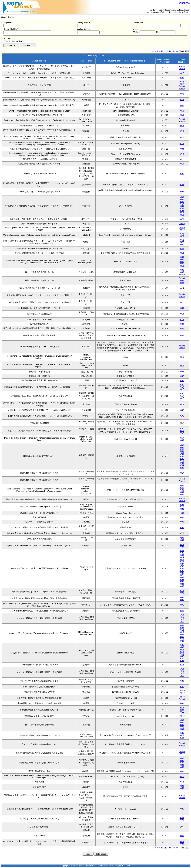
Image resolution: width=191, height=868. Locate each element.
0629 (182, 735)
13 (167, 51)
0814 (182, 253)
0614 (182, 557)
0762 (182, 461)
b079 (182, 126)
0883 (182, 192)
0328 (182, 551)
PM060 (182, 86)
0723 (182, 185)
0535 (182, 733)
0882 (182, 410)
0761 (182, 459)
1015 (182, 617)
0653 (182, 562)
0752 (182, 240)
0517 (182, 204)
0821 (182, 575)
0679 (182, 234)
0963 (182, 586)
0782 (182, 738)
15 (173, 51)
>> (177, 51)
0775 (182, 591)
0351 (182, 174)
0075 (182, 605)
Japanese (184, 3)
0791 (182, 571)
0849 (182, 577)
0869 (182, 611)
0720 (182, 533)
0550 (182, 199)
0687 (182, 564)
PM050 (182, 294)
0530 (182, 597)
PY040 (182, 697)
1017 (182, 622)
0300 (182, 522)
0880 (182, 582)
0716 (182, 131)
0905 (182, 517)
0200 (182, 538)
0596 (182, 555)
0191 (182, 385)
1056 (182, 513)
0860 (182, 308)
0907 (182, 372)
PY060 (182, 89)
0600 (182, 106)
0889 (182, 584)
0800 (182, 206)
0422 (182, 159)
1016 (182, 619)
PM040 (182, 699)
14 (170, 51)
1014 (182, 615)
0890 (182, 593)
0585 (182, 553)
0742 (182, 566)
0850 (182, 111)
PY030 (182, 498)
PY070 (182, 66)
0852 (182, 580)
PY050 (182, 297)
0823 (182, 236)
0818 (182, 100)
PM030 (182, 278)
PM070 (182, 69)
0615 (182, 357)
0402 (182, 324)
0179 (182, 320)
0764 (182, 82)
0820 (182, 573)
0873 (182, 219)
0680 (182, 78)
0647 (182, 249)
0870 (182, 94)
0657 (182, 438)
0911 (182, 712)
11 (162, 51)
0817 (182, 73)
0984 (182, 149)
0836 (182, 272)
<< (154, 51)
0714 (182, 665)
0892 (182, 820)
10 (159, 51)
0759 (182, 454)
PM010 (182, 274)
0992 (182, 244)
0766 (182, 568)
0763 (182, 208)
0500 (182, 197)
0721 (182, 687)
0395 (182, 505)
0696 (182, 270)
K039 (182, 242)
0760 (182, 456)
